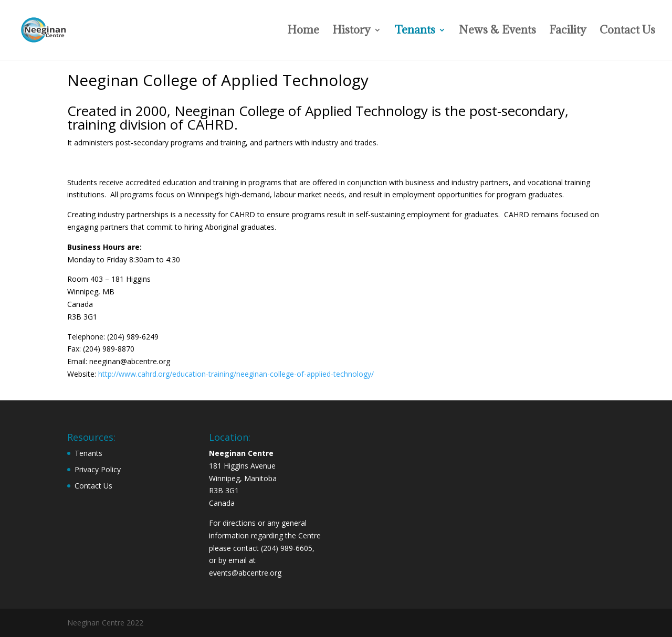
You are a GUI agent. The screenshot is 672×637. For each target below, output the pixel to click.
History (351, 31)
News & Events (497, 31)
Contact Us (627, 31)
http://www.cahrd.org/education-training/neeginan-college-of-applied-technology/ (236, 374)
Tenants (415, 31)
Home (303, 31)
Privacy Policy (98, 469)
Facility (568, 31)
